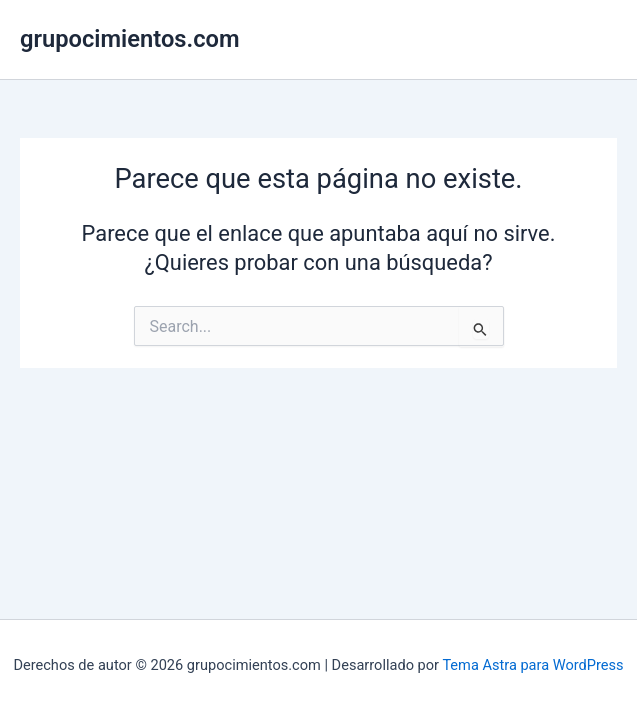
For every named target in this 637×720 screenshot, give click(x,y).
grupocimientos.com (130, 39)
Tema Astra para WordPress (532, 665)
